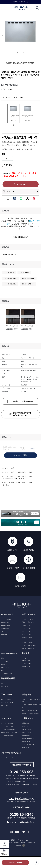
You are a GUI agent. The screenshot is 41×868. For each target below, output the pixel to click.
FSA (2, 631)
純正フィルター (29, 614)
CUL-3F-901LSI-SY (10, 284)
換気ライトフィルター (28, 648)
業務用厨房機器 (8, 679)
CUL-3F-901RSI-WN (28, 278)
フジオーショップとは (7, 757)
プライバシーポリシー (24, 840)
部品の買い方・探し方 (28, 738)
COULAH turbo (5, 628)
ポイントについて (26, 732)
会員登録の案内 (26, 735)
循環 (2, 683)
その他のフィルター (27, 637)
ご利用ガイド (28, 718)
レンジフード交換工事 (7, 702)
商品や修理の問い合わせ (22, 765)
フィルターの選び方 (27, 742)
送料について (25, 726)
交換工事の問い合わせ (22, 807)
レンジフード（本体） (7, 673)
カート (4, 844)
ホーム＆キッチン (9, 653)
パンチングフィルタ (27, 625)
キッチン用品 (5, 661)
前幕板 (31, 472)
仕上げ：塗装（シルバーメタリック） (14, 479)
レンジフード (7, 614)
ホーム (4, 468)
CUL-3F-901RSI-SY (28, 284)
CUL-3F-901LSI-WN (10, 278)
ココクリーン (5, 686)
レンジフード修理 (6, 699)
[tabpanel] (21, 31)
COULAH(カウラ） (6, 619)
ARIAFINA (4, 634)
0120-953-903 (22, 772)
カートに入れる (15, 862)
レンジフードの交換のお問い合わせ (21, 822)
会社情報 (23, 843)
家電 (2, 658)
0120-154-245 (22, 814)
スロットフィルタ (26, 634)
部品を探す (27, 695)
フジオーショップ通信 (7, 726)
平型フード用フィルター (28, 622)
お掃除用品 (4, 664)
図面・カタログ (5, 705)
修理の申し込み (22, 793)
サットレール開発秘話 (7, 723)
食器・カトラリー (6, 667)
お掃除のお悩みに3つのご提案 (9, 732)
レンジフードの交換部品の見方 (30, 710)
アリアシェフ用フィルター (29, 645)
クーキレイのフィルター (28, 642)
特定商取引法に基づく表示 (11, 843)
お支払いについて (26, 729)
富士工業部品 (22, 472)
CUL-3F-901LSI (9, 273)
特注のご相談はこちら (21, 237)
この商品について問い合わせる (20, 401)
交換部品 (12, 468)
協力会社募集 (31, 843)
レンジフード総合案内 (4, 852)
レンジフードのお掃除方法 (8, 729)
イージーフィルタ (26, 628)
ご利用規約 (12, 840)
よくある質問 (25, 748)
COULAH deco (5, 622)
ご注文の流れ (25, 723)
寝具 (2, 670)
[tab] (18, 53)
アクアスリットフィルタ (28, 619)
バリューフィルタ (26, 631)
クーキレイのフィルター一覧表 (30, 713)
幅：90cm (6, 485)
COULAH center (5, 625)
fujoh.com (20, 845)
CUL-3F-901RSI (24, 273)
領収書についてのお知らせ (21, 2)
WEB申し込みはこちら (22, 799)
